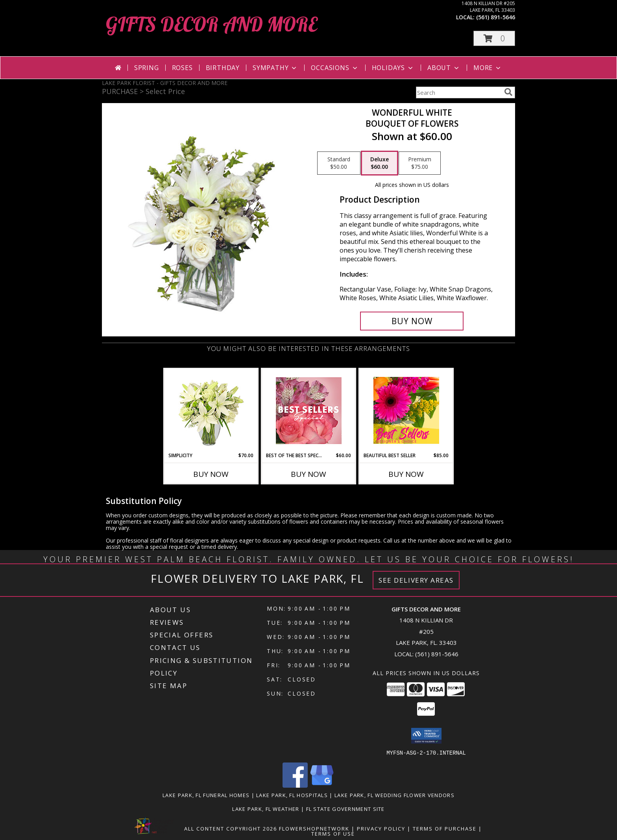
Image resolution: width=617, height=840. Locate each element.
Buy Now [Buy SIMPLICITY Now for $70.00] (211, 474)
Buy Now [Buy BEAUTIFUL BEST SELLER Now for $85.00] (406, 474)
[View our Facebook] (295, 785)
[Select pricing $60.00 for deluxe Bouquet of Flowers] (380, 163)
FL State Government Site (345, 809)
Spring (147, 68)
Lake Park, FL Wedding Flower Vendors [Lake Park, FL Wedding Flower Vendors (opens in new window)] (394, 795)
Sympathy (275, 68)
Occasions (335, 68)
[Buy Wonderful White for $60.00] (412, 321)
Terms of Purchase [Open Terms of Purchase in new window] (445, 828)
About (444, 68)
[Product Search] (458, 92)
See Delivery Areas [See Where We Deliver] (416, 580)
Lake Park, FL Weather (266, 809)
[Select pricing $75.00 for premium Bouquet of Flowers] (420, 163)
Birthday (223, 68)
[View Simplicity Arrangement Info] (211, 411)
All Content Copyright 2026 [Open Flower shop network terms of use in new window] (231, 828)
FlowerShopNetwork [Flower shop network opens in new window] (314, 828)
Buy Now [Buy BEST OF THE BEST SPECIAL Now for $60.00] (308, 474)
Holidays (393, 68)
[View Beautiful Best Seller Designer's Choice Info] (406, 410)
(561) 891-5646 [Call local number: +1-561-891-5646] (496, 17)
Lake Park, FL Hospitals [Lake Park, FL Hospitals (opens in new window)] (292, 795)
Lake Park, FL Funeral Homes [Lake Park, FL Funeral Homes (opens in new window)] (206, 795)
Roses (182, 68)
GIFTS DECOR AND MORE (212, 24)
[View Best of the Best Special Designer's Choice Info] (309, 411)
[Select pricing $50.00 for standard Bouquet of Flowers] (339, 163)
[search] (508, 92)
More (488, 68)
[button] (494, 38)
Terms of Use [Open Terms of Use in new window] (333, 833)
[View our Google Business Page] (322, 785)
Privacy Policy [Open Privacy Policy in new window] (381, 828)
